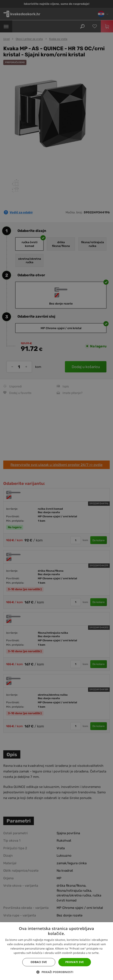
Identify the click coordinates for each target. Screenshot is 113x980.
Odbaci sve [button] (39, 962)
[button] (56, 972)
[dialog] (56, 490)
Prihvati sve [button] (75, 962)
